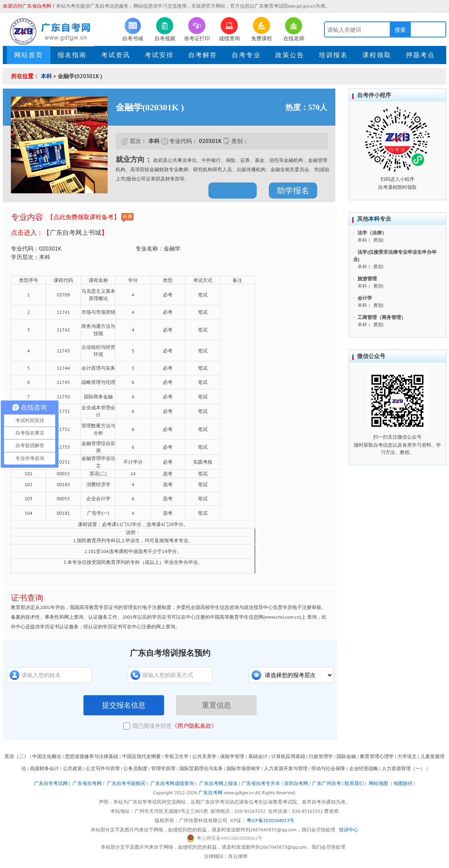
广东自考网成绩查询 (172, 783)
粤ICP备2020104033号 (270, 820)
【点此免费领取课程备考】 (90, 218)
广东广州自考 (326, 783)
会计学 (365, 298)
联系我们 (354, 783)
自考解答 (203, 55)
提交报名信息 (124, 705)
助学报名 (293, 191)
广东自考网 (210, 792)
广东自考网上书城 (75, 232)
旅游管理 (367, 279)
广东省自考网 (87, 783)
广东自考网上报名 (218, 783)
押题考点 (420, 55)
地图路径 (404, 783)
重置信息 (216, 705)
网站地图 (378, 783)
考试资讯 (116, 55)
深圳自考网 (296, 783)
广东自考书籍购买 (126, 783)
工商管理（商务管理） (382, 317)
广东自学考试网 (51, 783)
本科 (46, 76)
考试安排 (159, 55)
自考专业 (246, 55)
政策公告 (290, 55)
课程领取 (377, 55)
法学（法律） (372, 233)
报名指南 (72, 55)
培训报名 (333, 55)
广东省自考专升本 (261, 783)
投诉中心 (349, 830)
